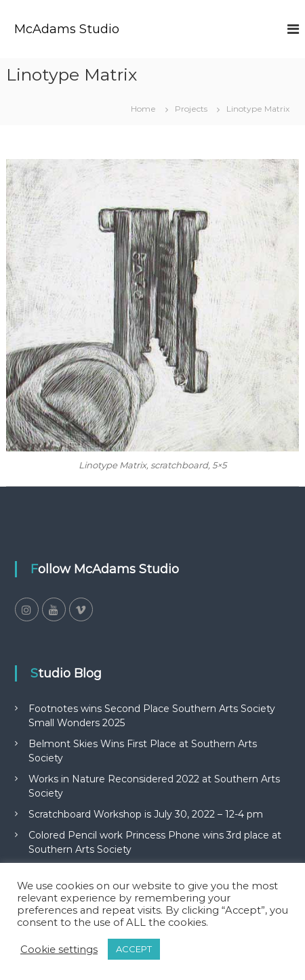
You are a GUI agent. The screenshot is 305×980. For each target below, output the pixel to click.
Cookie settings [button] (59, 950)
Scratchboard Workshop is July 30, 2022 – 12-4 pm (146, 814)
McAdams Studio (67, 29)
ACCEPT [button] (134, 949)
